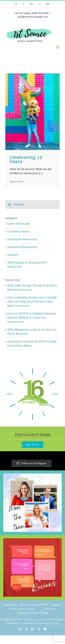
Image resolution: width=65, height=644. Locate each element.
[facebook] (26, 629)
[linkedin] (33, 629)
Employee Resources (22, 239)
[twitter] (39, 629)
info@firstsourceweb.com (33, 17)
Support (13, 255)
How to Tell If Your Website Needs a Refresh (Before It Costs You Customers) (32, 318)
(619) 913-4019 (40, 13)
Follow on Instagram (32, 463)
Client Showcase (19, 224)
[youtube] (45, 629)
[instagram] (20, 629)
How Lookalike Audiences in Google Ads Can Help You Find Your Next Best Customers (32, 302)
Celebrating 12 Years (26, 159)
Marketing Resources (22, 247)
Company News (18, 231)
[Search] (10, 205)
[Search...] (32, 205)
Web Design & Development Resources (27, 265)
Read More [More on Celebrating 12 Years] (16, 181)
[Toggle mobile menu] (58, 47)
